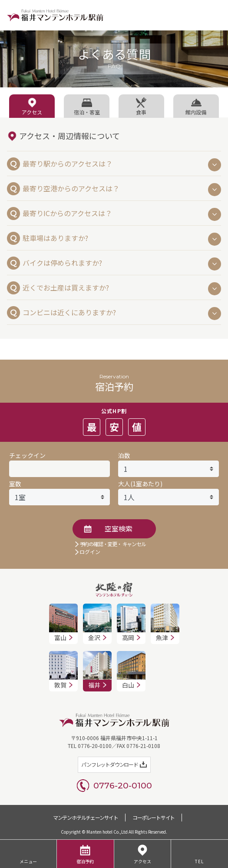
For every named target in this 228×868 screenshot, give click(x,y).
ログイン (90, 552)
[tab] (32, 106)
